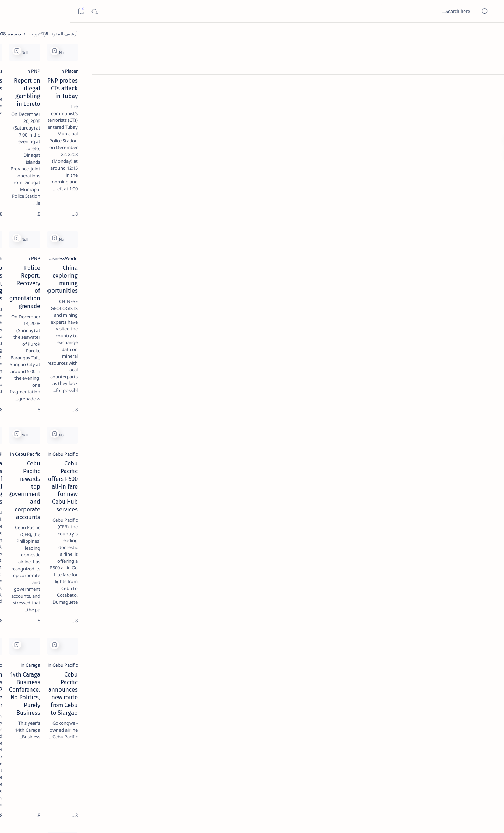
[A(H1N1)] (94, 349)
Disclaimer (89, 423)
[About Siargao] (43, 349)
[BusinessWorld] (443, 250)
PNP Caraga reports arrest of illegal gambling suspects (190, 409)
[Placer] (453, 113)
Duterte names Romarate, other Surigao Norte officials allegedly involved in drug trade (64, 207)
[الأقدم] (146, 784)
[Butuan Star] (446, 686)
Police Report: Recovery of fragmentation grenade (313, 264)
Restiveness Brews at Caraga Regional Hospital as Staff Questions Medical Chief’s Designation (409, 703)
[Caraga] (340, 541)
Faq (47, 423)
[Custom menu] (491, 122)
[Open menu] (491, 11)
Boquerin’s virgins (212, 122)
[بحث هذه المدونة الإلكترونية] (366, 11)
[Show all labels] (101, 400)
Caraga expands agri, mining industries (184, 260)
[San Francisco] (221, 541)
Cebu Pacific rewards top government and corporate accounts (299, 409)
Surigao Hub (427, 819)
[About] (491, 86)
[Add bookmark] (362, 51)
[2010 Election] (43, 331)
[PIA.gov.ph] (224, 250)
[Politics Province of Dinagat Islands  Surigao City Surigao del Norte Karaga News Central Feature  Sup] (94, 331)
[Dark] (24, 11)
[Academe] (43, 366)
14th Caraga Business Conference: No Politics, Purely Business (299, 554)
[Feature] (75, 110)
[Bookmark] (11, 11)
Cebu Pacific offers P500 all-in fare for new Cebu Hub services (409, 409)
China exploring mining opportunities (409, 260)
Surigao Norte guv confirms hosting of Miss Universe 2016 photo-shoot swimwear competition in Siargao (68, 249)
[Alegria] (71, 190)
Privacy (65, 423)
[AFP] (43, 384)
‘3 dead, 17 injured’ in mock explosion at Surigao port (71, 288)
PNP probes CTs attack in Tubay (418, 122)
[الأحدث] (451, 784)
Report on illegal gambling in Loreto (300, 122)
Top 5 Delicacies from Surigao (68, 119)
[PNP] (343, 113)
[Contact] (491, 100)
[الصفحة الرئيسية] (491, 35)
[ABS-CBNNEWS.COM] (94, 366)
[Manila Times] (222, 113)
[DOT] (71, 229)
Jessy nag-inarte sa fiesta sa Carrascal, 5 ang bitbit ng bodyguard (70, 169)
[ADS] (94, 384)
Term (112, 423)
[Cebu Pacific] (446, 395)
